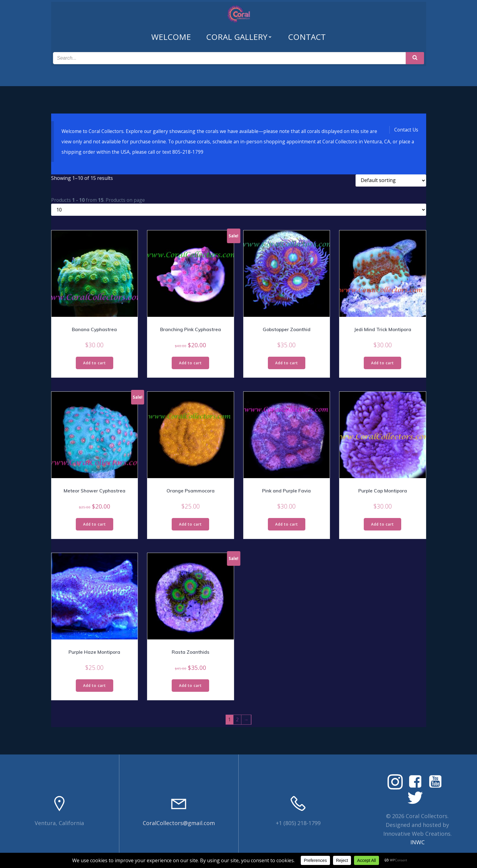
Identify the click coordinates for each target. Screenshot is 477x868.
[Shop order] (391, 180)
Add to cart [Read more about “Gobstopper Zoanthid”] (287, 364)
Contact (307, 33)
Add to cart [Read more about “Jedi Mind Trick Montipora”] (382, 364)
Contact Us (406, 128)
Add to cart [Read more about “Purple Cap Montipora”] (382, 525)
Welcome (171, 33)
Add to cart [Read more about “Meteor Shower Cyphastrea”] (95, 525)
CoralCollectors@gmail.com (179, 825)
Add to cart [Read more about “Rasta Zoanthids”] (190, 687)
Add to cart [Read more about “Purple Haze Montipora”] (95, 687)
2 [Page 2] (237, 721)
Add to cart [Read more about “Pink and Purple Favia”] (287, 525)
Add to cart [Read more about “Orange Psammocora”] (190, 525)
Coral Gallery (239, 33)
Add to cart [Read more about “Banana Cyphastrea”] (95, 364)
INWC (417, 844)
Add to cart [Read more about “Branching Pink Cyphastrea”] (190, 364)
